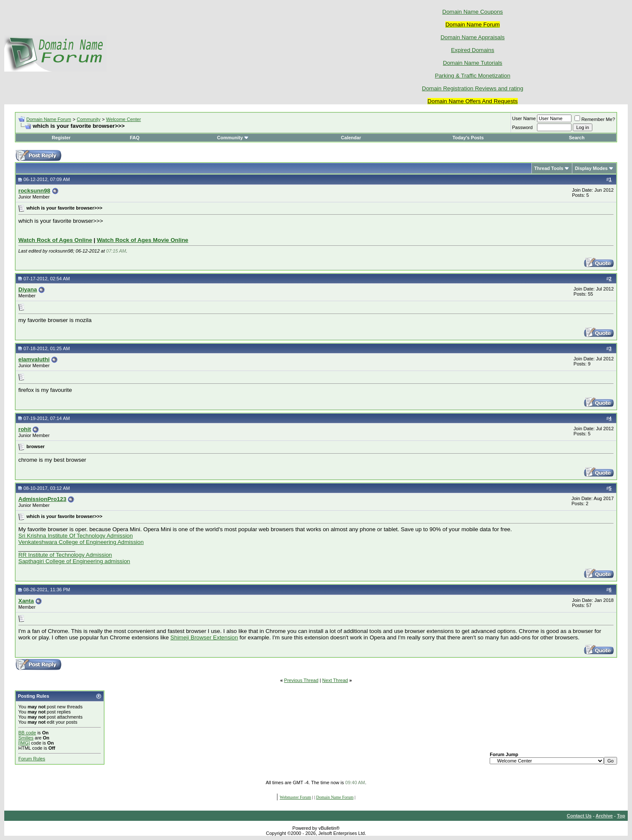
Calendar (351, 138)
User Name (524, 118)
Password (522, 127)
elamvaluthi (34, 359)
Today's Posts (468, 138)
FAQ (135, 138)
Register (61, 138)
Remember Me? (595, 119)
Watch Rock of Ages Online (55, 240)
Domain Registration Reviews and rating (473, 88)
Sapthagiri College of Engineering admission (74, 561)
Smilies (26, 738)
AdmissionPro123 (42, 499)
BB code (27, 733)
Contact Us (579, 816)
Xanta (26, 601)
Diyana (28, 289)
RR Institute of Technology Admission (65, 555)
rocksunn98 (34, 191)
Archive (604, 816)
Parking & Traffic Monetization (473, 76)
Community (89, 119)
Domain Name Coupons (473, 12)
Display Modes (591, 168)
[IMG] (24, 743)
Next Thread (335, 680)
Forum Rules (32, 759)
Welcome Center (124, 119)
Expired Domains (472, 50)
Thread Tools (549, 168)
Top (621, 816)
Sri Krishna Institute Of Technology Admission (76, 536)
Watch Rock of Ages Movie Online (143, 240)
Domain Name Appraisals (473, 37)
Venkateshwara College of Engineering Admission (81, 542)
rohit (25, 429)
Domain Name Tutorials (472, 63)
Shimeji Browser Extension (204, 637)
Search (577, 138)
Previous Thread (302, 680)
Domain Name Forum (49, 119)
